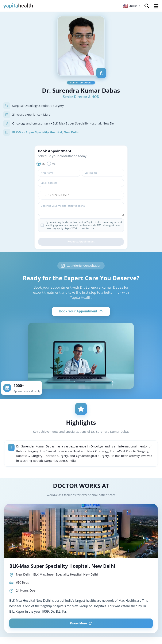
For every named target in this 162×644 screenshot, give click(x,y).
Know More (81, 623)
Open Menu (156, 6)
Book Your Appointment (81, 311)
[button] (132, 6)
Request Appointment (81, 242)
